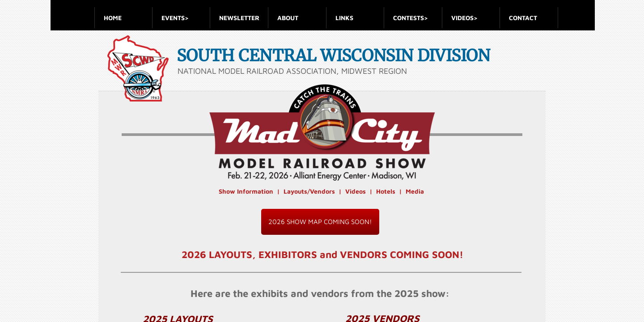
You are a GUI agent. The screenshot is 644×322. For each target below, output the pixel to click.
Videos (356, 191)
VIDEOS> (464, 18)
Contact (523, 18)
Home (113, 18)
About (288, 18)
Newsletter (239, 18)
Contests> (411, 18)
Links (344, 18)
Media (415, 191)
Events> (175, 18)
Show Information (246, 191)
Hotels (386, 191)
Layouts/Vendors (309, 191)
